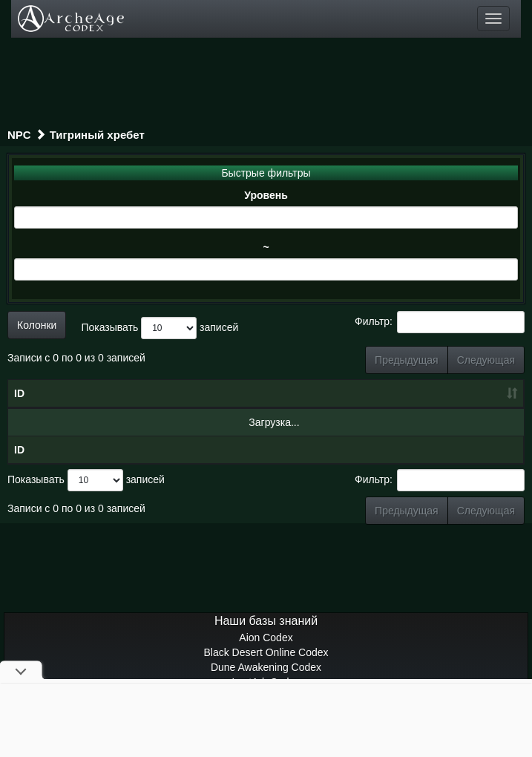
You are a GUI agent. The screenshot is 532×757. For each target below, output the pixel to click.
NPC (19, 135)
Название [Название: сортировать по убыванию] (121, 393)
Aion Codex (266, 638)
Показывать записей (160, 328)
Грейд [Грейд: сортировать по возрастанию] (428, 393)
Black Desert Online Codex (266, 652)
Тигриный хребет (97, 135)
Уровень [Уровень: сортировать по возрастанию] (305, 393)
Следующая (486, 360)
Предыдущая (407, 360)
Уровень (266, 195)
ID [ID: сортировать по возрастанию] (19, 393)
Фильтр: (440, 322)
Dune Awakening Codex (266, 667)
